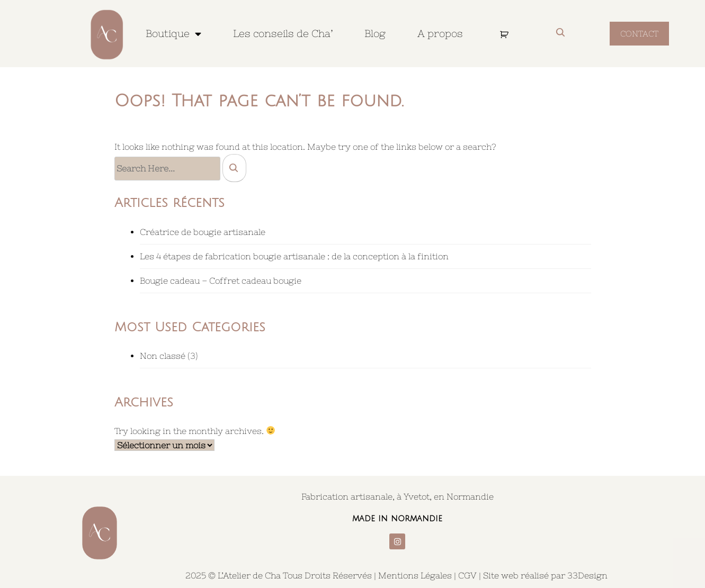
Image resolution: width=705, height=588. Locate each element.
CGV (467, 575)
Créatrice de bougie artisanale (203, 232)
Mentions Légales (415, 575)
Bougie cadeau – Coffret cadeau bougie (221, 281)
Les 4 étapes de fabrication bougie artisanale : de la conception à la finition (294, 256)
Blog (375, 33)
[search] (234, 168)
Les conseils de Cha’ (283, 33)
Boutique (173, 34)
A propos (440, 33)
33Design (587, 575)
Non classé (163, 356)
